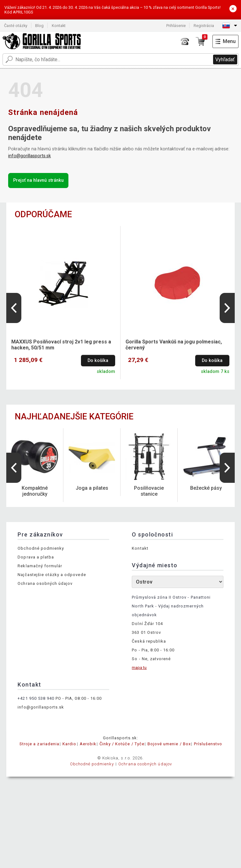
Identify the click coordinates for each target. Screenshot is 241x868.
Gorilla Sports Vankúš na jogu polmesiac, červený (174, 345)
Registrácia (204, 26)
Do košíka (98, 361)
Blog (39, 26)
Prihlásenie (176, 26)
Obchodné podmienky (41, 548)
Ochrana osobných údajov (45, 583)
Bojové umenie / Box (169, 744)
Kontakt (59, 26)
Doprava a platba (36, 557)
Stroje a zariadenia (39, 744)
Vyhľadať (225, 59)
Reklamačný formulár (40, 566)
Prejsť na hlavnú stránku (38, 180)
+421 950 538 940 (36, 698)
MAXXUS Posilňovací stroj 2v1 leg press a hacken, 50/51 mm (61, 345)
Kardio (69, 744)
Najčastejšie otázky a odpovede (52, 575)
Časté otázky (16, 26)
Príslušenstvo (208, 744)
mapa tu (139, 668)
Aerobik (88, 744)
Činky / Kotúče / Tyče (122, 744)
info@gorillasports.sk (29, 156)
